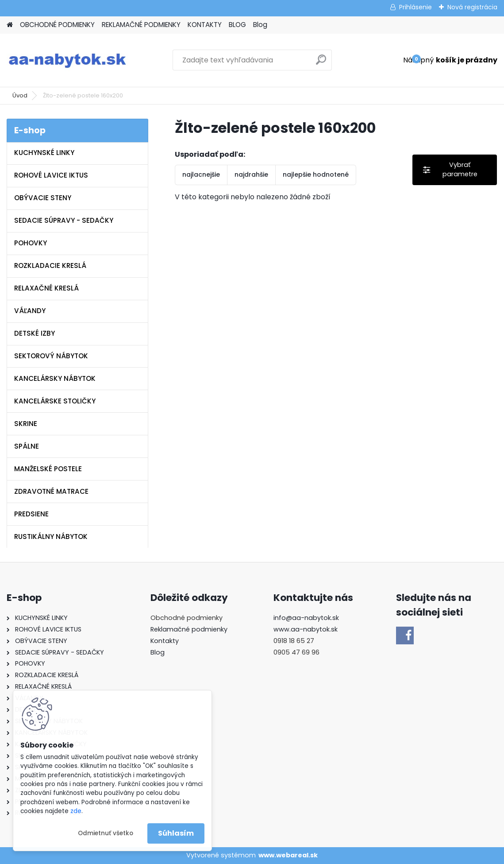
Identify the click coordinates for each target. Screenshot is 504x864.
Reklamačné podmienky (189, 629)
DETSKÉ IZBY (35, 333)
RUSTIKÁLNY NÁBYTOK (51, 537)
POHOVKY (31, 243)
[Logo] (67, 60)
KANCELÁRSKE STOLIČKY (55, 401)
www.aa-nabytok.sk (306, 629)
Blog (260, 25)
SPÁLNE (27, 446)
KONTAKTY (205, 25)
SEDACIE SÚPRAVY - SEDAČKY (64, 220)
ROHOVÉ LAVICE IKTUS (51, 175)
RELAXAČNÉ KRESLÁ (46, 288)
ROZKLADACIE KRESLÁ (50, 265)
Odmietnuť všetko (106, 833)
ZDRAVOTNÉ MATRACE (51, 491)
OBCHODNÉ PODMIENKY (57, 25)
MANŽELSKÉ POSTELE (48, 469)
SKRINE (26, 424)
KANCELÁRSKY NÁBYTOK (55, 378)
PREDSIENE (31, 514)
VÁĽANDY (30, 311)
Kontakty (165, 641)
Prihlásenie (416, 7)
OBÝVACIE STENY (43, 198)
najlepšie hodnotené (316, 174)
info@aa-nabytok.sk (306, 618)
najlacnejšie (201, 174)
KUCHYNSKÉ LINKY (44, 153)
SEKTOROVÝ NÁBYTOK (51, 356)
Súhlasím (176, 833)
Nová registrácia (472, 7)
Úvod (20, 95)
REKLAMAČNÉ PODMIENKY (141, 25)
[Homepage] (10, 25)
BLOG (237, 25)
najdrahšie (251, 174)
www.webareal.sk (288, 855)
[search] (321, 63)
